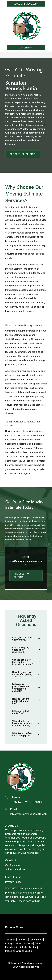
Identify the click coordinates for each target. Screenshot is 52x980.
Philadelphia (12, 947)
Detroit (19, 951)
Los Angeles (36, 940)
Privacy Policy (13, 882)
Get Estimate (26, 48)
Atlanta (24, 947)
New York (23, 940)
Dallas (38, 943)
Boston (33, 947)
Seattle (28, 951)
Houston (28, 943)
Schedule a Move (15, 869)
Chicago (10, 943)
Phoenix (9, 951)
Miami (19, 943)
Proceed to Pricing (23, 154)
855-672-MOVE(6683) (27, 4)
